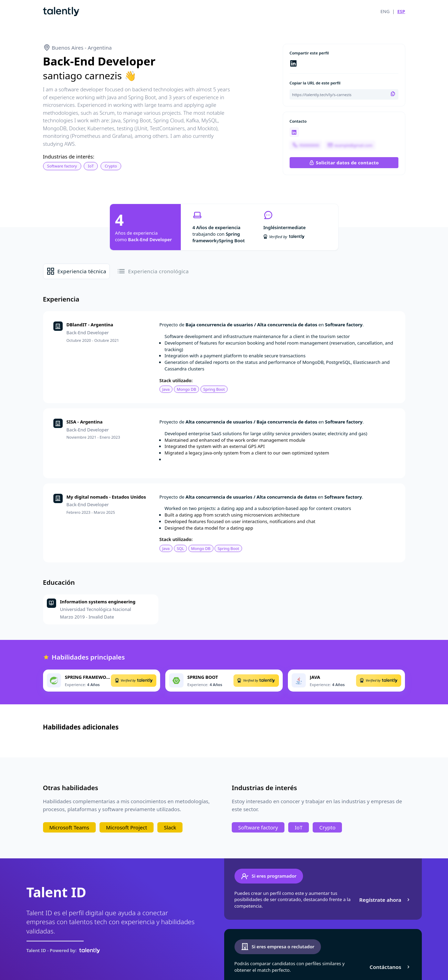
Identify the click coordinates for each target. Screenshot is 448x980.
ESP (401, 11)
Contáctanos (390, 967)
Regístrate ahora (385, 900)
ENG (385, 11)
